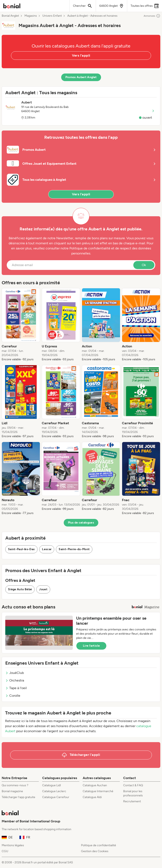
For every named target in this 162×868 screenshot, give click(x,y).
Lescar (47, 549)
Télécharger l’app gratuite (18, 797)
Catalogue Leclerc (54, 791)
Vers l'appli (81, 55)
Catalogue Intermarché (98, 791)
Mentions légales (13, 845)
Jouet (43, 589)
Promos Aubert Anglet (81, 77)
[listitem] (21, 325)
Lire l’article (91, 646)
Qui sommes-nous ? (15, 785)
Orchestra (15, 680)
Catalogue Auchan (95, 785)
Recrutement (132, 801)
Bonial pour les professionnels (133, 793)
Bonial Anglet (10, 16)
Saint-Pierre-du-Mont (74, 549)
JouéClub (15, 673)
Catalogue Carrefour (56, 797)
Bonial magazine (12, 791)
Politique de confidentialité (99, 845)
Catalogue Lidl (51, 785)
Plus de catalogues (81, 523)
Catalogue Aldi (92, 797)
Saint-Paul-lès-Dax (21, 549)
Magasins (31, 16)
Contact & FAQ (133, 785)
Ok (144, 265)
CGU (5, 851)
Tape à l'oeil (16, 688)
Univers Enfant (52, 16)
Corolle (13, 696)
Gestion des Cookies (95, 851)
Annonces (152, 16)
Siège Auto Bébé (20, 589)
